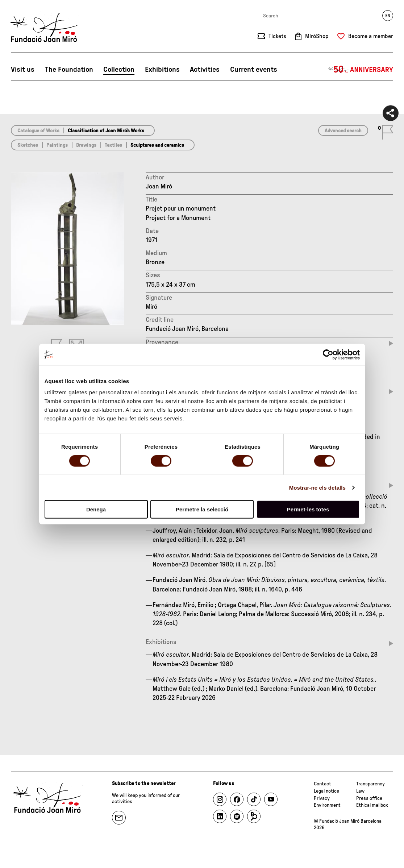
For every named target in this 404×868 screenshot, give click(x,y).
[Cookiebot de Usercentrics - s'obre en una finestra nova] (328, 354)
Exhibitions (162, 70)
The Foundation (69, 70)
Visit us (23, 70)
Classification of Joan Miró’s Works (106, 131)
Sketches (28, 145)
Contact (322, 784)
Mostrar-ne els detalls (317, 487)
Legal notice (326, 791)
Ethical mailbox (372, 805)
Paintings (57, 145)
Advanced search (343, 131)
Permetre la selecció (202, 509)
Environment (327, 805)
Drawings (86, 145)
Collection (119, 70)
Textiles (113, 145)
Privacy (322, 798)
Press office (369, 798)
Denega (96, 509)
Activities (205, 70)
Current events (254, 70)
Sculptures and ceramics (157, 145)
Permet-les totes (308, 509)
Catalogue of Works (38, 131)
